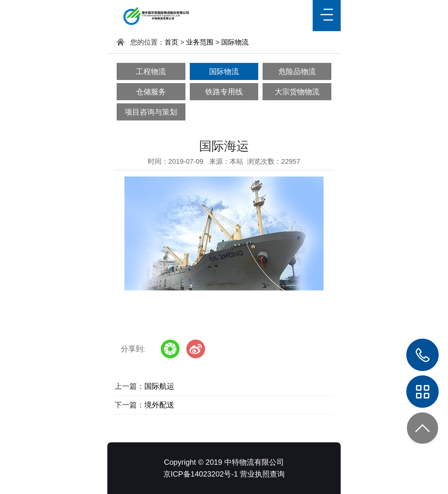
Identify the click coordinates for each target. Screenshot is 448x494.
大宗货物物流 (297, 92)
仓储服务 (151, 92)
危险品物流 (297, 71)
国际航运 (159, 386)
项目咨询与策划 (151, 112)
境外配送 (159, 405)
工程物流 (151, 71)
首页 (171, 42)
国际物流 (235, 42)
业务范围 (200, 42)
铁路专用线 (224, 92)
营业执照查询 (262, 474)
